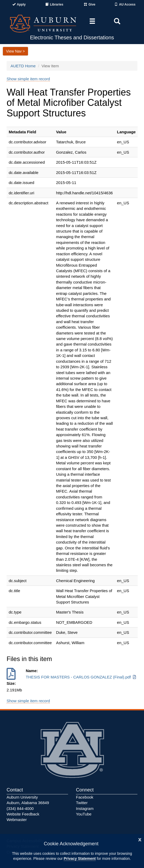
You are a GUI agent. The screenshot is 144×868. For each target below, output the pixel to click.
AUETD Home (23, 66)
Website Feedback (23, 814)
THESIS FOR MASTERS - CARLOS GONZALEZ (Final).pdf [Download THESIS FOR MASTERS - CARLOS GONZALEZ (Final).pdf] (81, 677)
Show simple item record (28, 79)
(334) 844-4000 (20, 808)
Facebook (85, 797)
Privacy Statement (80, 858)
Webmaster (17, 820)
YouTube (84, 814)
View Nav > (15, 51)
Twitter (82, 803)
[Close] (140, 839)
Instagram (85, 808)
